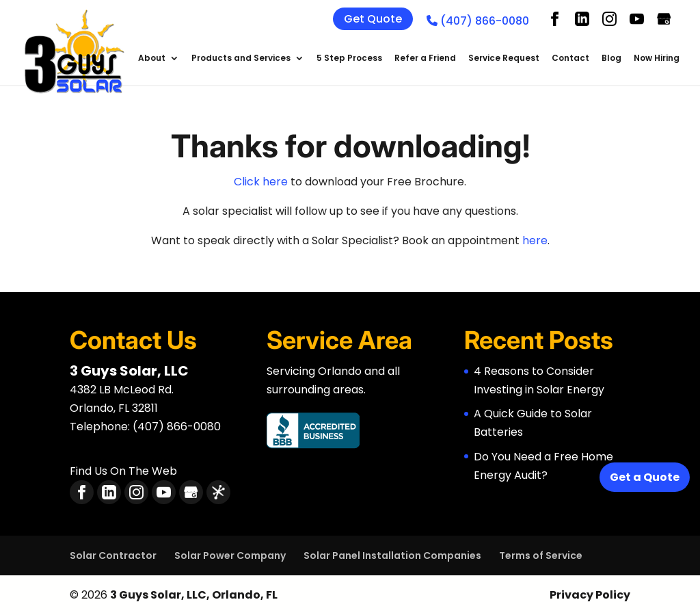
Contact (570, 58)
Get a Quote (645, 477)
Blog (611, 58)
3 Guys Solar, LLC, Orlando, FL (194, 595)
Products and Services (241, 58)
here (535, 240)
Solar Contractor (113, 555)
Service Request (504, 58)
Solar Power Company (230, 555)
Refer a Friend (425, 58)
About (152, 58)
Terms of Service (541, 555)
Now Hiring (657, 58)
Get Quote (373, 19)
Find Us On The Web (123, 471)
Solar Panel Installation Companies (392, 555)
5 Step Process (349, 58)
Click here (261, 182)
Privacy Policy (590, 595)
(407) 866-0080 (478, 21)
